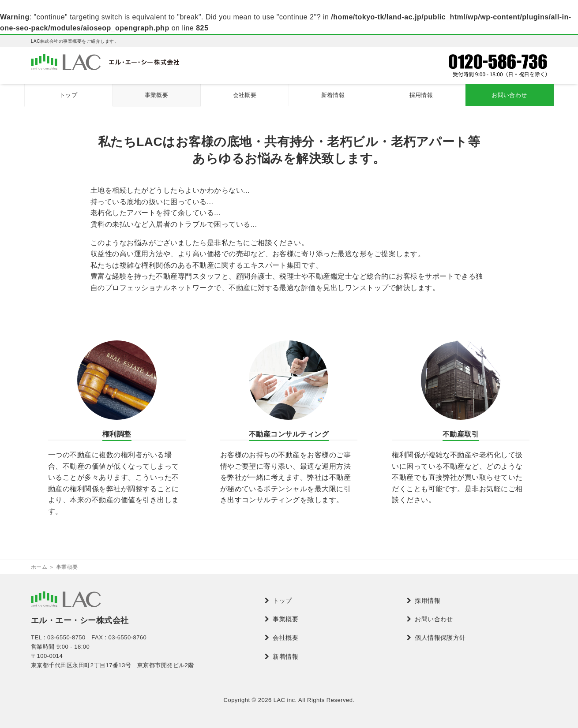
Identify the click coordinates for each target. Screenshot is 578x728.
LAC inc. (285, 700)
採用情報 (421, 95)
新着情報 (333, 95)
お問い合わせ (509, 95)
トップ (68, 95)
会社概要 (245, 95)
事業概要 (157, 95)
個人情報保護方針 (440, 638)
